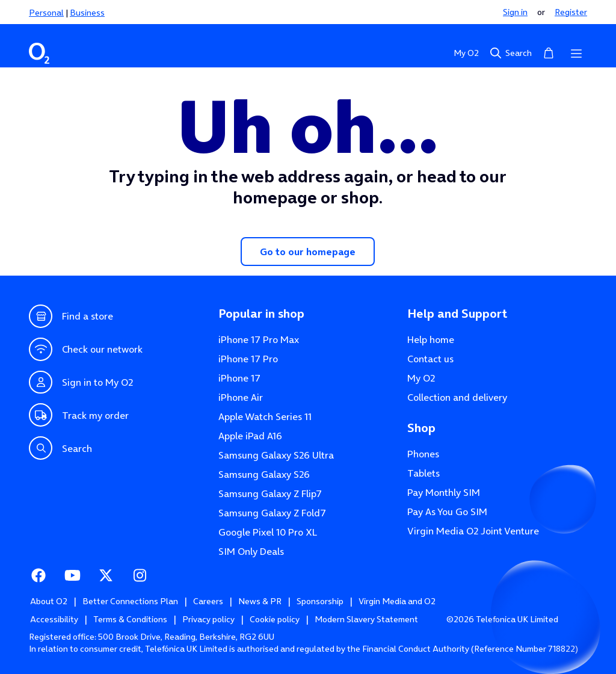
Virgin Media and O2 (397, 601)
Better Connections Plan (130, 601)
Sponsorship (320, 601)
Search (510, 53)
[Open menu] (576, 53)
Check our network (86, 349)
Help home (431, 339)
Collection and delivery (457, 397)
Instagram (140, 574)
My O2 (466, 53)
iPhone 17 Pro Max (259, 339)
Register (571, 12)
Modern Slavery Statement (366, 619)
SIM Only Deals (251, 551)
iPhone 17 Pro (248, 359)
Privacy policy (208, 619)
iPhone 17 (239, 378)
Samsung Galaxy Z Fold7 (272, 513)
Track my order (79, 415)
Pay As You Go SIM (447, 512)
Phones (423, 454)
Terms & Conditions (130, 619)
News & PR (260, 601)
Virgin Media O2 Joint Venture (473, 531)
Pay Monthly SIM (444, 492)
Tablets (423, 473)
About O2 (49, 601)
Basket (549, 52)
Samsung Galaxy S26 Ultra (276, 455)
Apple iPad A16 (250, 436)
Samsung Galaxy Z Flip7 (270, 493)
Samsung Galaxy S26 (264, 474)
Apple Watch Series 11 (265, 416)
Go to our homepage (308, 252)
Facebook (38, 574)
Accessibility (54, 619)
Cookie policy (275, 619)
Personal (46, 13)
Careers (208, 601)
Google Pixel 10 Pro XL (268, 532)
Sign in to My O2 (81, 382)
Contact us (430, 359)
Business (87, 13)
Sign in (515, 12)
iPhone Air (241, 397)
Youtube (72, 574)
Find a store (71, 316)
